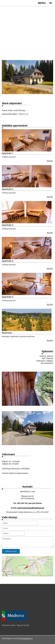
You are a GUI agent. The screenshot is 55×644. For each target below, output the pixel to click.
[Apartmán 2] (27, 176)
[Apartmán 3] (27, 212)
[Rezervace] (27, 320)
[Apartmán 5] (27, 284)
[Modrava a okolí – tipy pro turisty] (14, 620)
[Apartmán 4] (27, 248)
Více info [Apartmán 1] (50, 161)
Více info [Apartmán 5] (50, 304)
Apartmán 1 (8, 153)
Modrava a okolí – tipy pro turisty (16, 625)
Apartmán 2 (8, 189)
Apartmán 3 (8, 225)
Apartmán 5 (8, 297)
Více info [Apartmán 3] (50, 233)
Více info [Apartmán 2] (50, 197)
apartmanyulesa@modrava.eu (31, 508)
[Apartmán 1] (27, 140)
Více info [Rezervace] (50, 340)
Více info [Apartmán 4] (50, 269)
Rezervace (7, 333)
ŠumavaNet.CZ (26, 638)
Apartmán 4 (8, 261)
